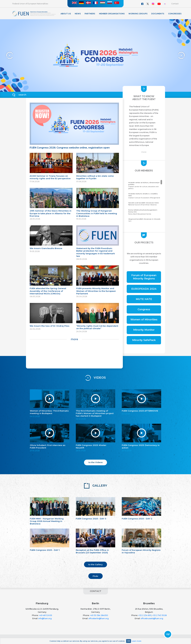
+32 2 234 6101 (145, 615)
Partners (90, 14)
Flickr (95, 576)
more (74, 339)
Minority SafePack (144, 340)
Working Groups (138, 14)
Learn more (136, 641)
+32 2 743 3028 (160, 615)
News (78, 14)
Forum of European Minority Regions (144, 277)
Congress (144, 309)
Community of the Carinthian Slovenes (145, 221)
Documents (158, 14)
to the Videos (96, 462)
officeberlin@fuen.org (99, 618)
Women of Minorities (144, 319)
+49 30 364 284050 (99, 615)
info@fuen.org (45, 618)
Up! (168, 634)
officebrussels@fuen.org (152, 618)
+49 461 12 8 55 (46, 615)
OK (129, 641)
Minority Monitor (144, 330)
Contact (175, 4)
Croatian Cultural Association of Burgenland (145, 196)
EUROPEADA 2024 (144, 289)
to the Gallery (95, 564)
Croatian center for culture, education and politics (145, 185)
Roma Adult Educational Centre (145, 212)
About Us (66, 14)
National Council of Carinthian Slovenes (145, 204)
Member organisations (112, 14)
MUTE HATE (144, 299)
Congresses (175, 14)
